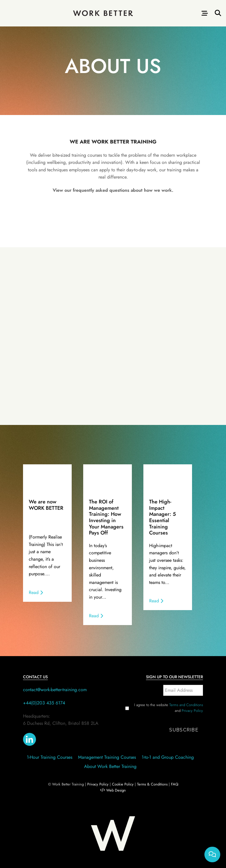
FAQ (175, 784)
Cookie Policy (123, 784)
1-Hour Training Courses (50, 757)
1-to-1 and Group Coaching (168, 757)
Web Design (116, 790)
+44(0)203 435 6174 (44, 703)
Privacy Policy (192, 711)
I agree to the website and (169, 708)
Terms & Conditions (152, 784)
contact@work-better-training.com (55, 690)
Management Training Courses (107, 757)
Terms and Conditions (186, 705)
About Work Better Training (110, 766)
